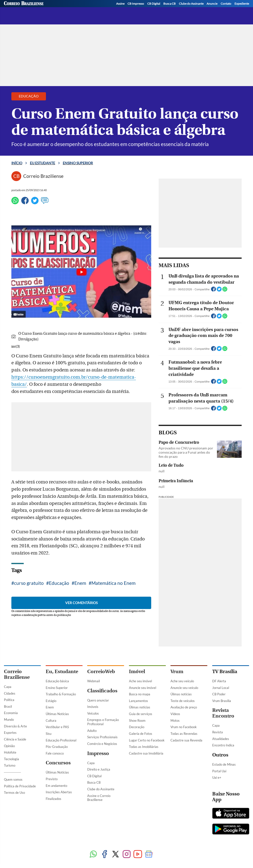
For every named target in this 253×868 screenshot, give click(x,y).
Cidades (10, 693)
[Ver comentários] (45, 203)
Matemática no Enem (114, 583)
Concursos (58, 763)
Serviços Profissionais (102, 737)
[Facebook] (208, 10)
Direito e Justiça (99, 769)
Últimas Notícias (57, 714)
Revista (218, 732)
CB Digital (94, 776)
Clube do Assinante (101, 789)
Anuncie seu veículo (184, 688)
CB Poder (219, 694)
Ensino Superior (57, 688)
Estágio (51, 701)
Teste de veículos (183, 701)
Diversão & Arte (15, 726)
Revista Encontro (223, 713)
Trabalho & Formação (61, 694)
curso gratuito (29, 583)
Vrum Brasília (222, 701)
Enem (80, 583)
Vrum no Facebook (184, 727)
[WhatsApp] (236, 10)
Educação (59, 583)
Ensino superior (101, 9)
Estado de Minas (224, 764)
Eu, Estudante (62, 672)
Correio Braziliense (17, 674)
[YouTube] (245, 10)
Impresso (98, 753)
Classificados (102, 691)
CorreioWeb (101, 672)
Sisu (49, 734)
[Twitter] (217, 10)
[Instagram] (227, 10)
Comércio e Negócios (102, 744)
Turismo (10, 765)
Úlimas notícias (140, 707)
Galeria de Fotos (141, 734)
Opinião (9, 746)
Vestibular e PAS (57, 727)
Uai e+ (217, 777)
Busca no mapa (140, 694)
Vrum (177, 672)
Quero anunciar (98, 700)
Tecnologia (11, 759)
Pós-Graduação (57, 747)
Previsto (52, 779)
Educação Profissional (61, 740)
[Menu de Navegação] (13, 8)
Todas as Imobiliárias (144, 747)
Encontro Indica (223, 745)
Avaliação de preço (184, 707)
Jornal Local (221, 688)
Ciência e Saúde (15, 739)
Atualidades (221, 739)
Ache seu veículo (182, 681)
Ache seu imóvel (140, 681)
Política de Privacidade (20, 786)
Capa (8, 687)
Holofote (10, 752)
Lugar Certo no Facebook (147, 740)
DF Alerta (219, 681)
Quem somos (13, 779)
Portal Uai (219, 771)
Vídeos (175, 714)
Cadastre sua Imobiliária (146, 753)
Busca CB (94, 782)
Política (9, 700)
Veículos (93, 713)
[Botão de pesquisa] (28, 8)
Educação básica (57, 681)
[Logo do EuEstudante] (57, 8)
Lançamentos (138, 701)
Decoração (137, 727)
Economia (11, 713)
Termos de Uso (14, 793)
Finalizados (53, 799)
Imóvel (137, 672)
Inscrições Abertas (59, 792)
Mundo (9, 720)
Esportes (10, 733)
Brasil (8, 706)
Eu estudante (42, 163)
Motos (175, 720)
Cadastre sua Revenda (186, 740)
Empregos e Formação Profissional (103, 722)
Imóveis (93, 707)
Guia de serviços (141, 714)
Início (17, 163)
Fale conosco (55, 753)
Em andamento (56, 786)
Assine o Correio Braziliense (99, 798)
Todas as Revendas (184, 734)
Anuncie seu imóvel (143, 688)
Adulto (92, 731)
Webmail (94, 681)
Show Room (137, 720)
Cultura (51, 720)
